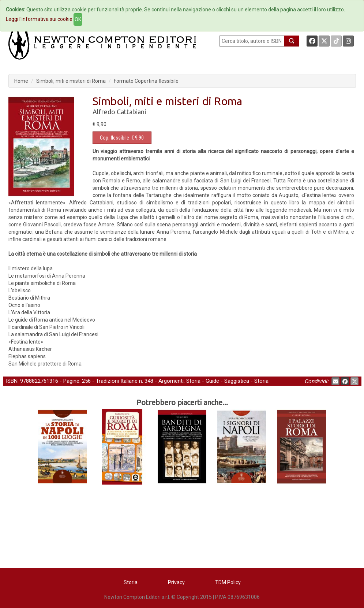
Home (21, 81)
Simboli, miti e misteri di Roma (71, 81)
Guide (212, 381)
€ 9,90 (122, 138)
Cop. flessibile (115, 138)
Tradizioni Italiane (117, 381)
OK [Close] (78, 19)
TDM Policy (228, 582)
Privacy (176, 582)
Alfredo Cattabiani (119, 112)
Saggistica (237, 381)
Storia (193, 381)
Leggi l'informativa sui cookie (39, 19)
